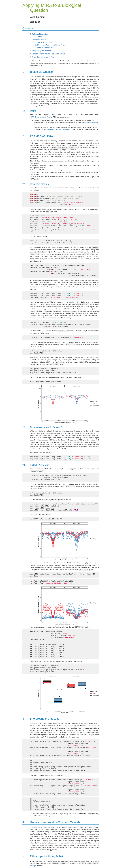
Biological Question (39, 34)
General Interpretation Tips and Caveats (48, 54)
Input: (39, 37)
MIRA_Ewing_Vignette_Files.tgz (41, 117)
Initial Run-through (44, 42)
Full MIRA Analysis (44, 47)
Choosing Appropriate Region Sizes (51, 45)
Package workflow (38, 40)
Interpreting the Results (41, 51)
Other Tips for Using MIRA (42, 57)
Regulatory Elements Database (58, 129)
